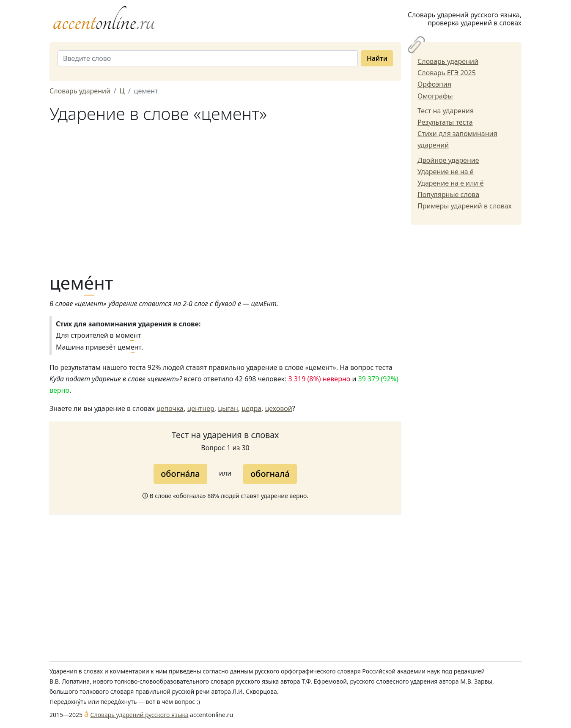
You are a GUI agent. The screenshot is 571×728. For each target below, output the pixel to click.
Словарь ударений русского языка (140, 715)
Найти (377, 58)
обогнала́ (270, 474)
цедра (251, 408)
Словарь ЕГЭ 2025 (447, 73)
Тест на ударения (446, 111)
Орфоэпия (434, 84)
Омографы (435, 96)
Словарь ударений (448, 61)
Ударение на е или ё (450, 183)
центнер (200, 408)
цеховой (279, 408)
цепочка (170, 408)
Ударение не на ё (446, 172)
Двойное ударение (448, 160)
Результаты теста (445, 122)
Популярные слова (448, 194)
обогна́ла (180, 474)
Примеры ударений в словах (465, 206)
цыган (228, 408)
